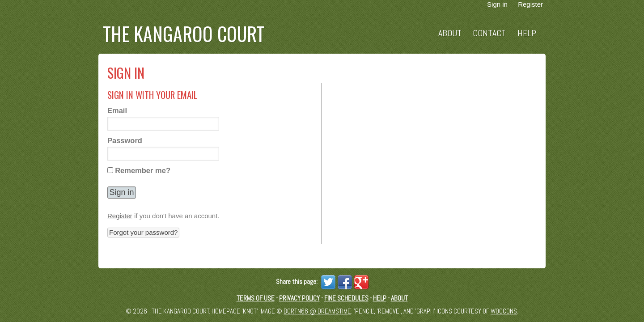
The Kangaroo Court (184, 34)
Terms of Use (256, 298)
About (450, 33)
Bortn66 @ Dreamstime (317, 311)
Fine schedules (346, 298)
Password (125, 140)
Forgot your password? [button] (143, 232)
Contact (489, 33)
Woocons (504, 311)
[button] (122, 193)
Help (527, 33)
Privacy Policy (299, 298)
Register (120, 216)
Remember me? (143, 170)
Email (117, 110)
